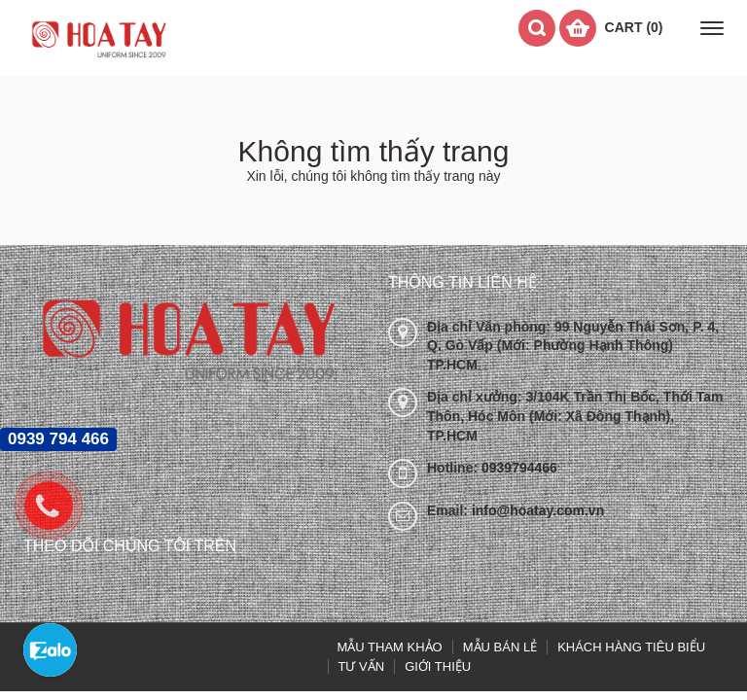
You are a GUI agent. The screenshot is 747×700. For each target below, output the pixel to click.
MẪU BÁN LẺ (500, 647)
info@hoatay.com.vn (538, 510)
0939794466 (519, 468)
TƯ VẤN (362, 666)
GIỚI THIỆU (438, 666)
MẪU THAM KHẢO (390, 647)
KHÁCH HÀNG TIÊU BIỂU (631, 647)
